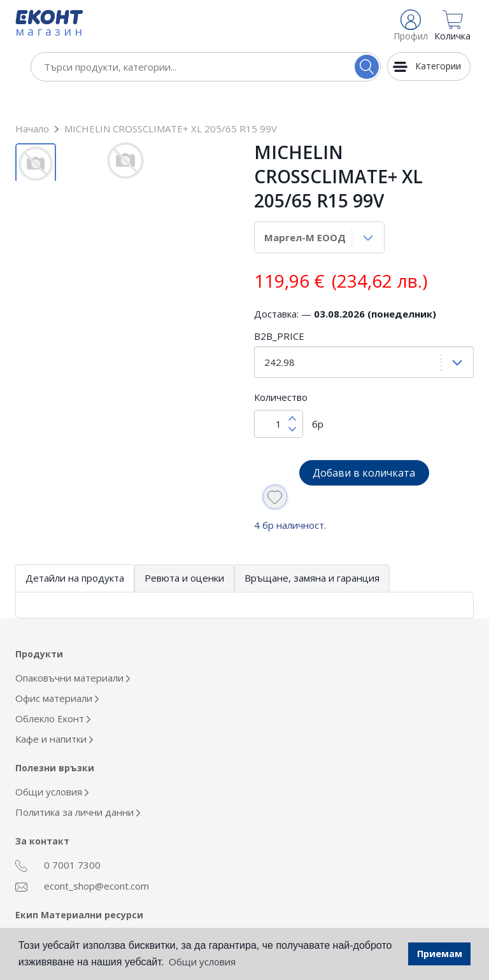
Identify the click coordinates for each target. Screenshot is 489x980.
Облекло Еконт (53, 691)
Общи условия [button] (202, 962)
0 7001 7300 (58, 838)
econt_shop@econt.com (82, 858)
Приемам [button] (440, 954)
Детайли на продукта (75, 550)
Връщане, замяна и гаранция (312, 550)
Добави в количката (364, 445)
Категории (438, 66)
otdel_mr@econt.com (76, 911)
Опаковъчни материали (73, 650)
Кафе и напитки (54, 711)
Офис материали (57, 671)
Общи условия (52, 764)
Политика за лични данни (78, 785)
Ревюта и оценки (184, 550)
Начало (32, 101)
